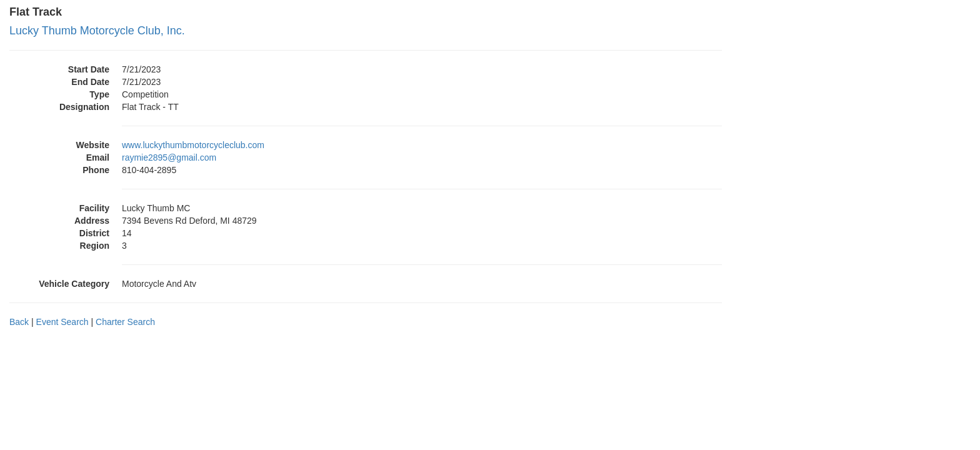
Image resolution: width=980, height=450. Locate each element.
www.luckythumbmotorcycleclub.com (193, 145)
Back (19, 322)
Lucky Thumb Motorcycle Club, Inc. (97, 31)
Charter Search (125, 322)
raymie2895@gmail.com (169, 157)
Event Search (62, 322)
